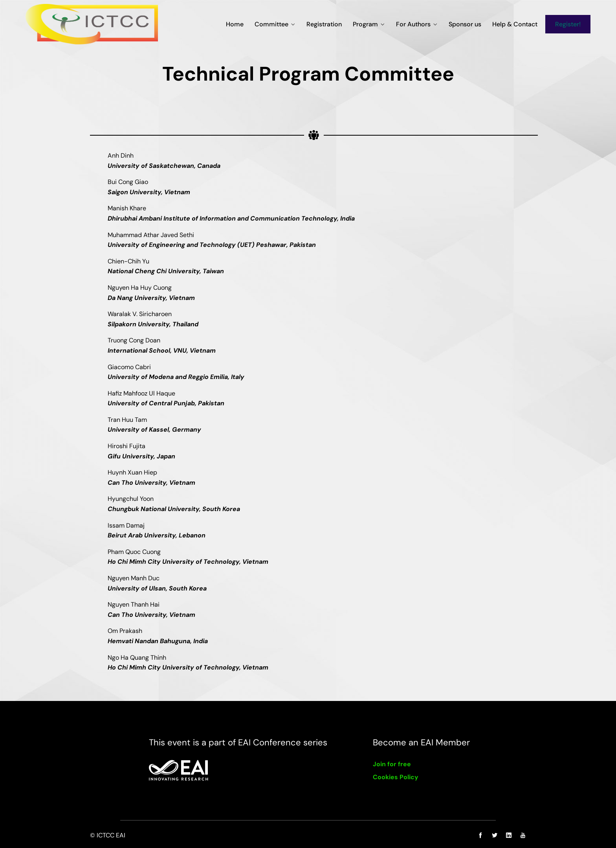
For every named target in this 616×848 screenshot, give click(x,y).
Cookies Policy (396, 777)
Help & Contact (515, 24)
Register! (568, 24)
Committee (271, 24)
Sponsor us (465, 24)
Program (365, 24)
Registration (324, 24)
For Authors (413, 24)
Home (235, 24)
